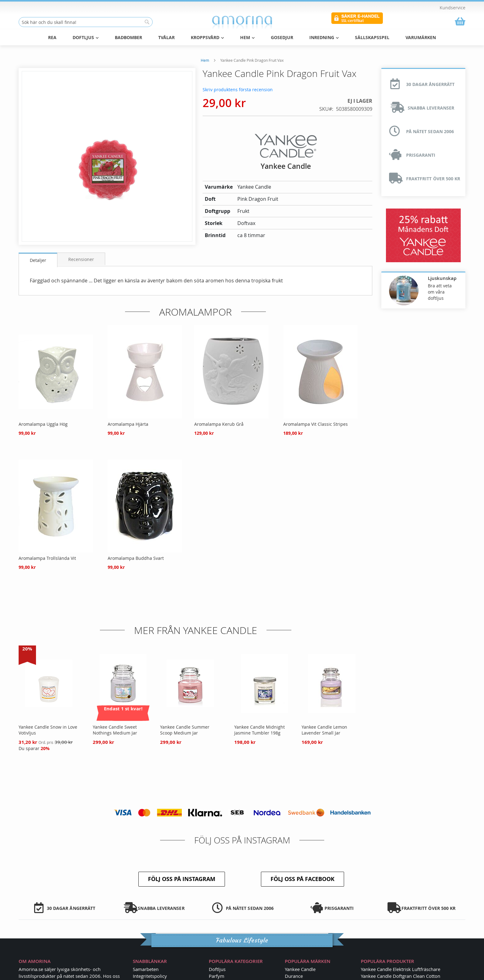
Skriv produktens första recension (238, 90)
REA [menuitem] (52, 37)
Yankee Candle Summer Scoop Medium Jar (185, 730)
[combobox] (86, 22)
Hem (205, 60)
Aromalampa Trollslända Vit (47, 558)
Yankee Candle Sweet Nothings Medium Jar (115, 730)
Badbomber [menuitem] (128, 37)
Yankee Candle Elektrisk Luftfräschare (401, 969)
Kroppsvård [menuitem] (207, 37)
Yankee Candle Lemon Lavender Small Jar (324, 730)
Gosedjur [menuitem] (282, 37)
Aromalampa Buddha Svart (136, 558)
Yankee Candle (300, 969)
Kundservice (453, 8)
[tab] (38, 260)
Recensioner (81, 259)
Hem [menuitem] (247, 37)
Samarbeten (146, 969)
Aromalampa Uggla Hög (43, 424)
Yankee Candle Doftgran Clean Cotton (401, 976)
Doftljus (217, 969)
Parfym (217, 976)
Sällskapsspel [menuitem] (372, 37)
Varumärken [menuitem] (421, 37)
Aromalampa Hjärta (128, 424)
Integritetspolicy (150, 976)
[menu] (242, 37)
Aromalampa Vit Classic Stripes (316, 424)
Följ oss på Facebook (302, 879)
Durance (294, 976)
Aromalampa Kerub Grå (219, 424)
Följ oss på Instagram (182, 879)
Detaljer (38, 260)
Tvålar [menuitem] (166, 37)
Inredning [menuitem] (324, 37)
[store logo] (242, 22)
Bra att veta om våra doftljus (440, 292)
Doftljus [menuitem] (86, 37)
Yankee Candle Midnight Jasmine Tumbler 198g (260, 730)
